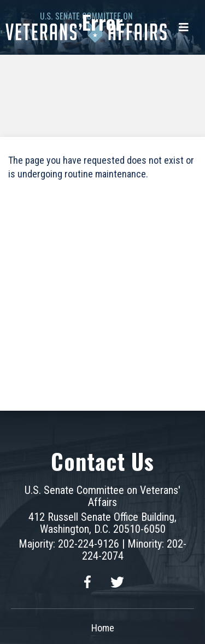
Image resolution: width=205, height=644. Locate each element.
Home (103, 628)
